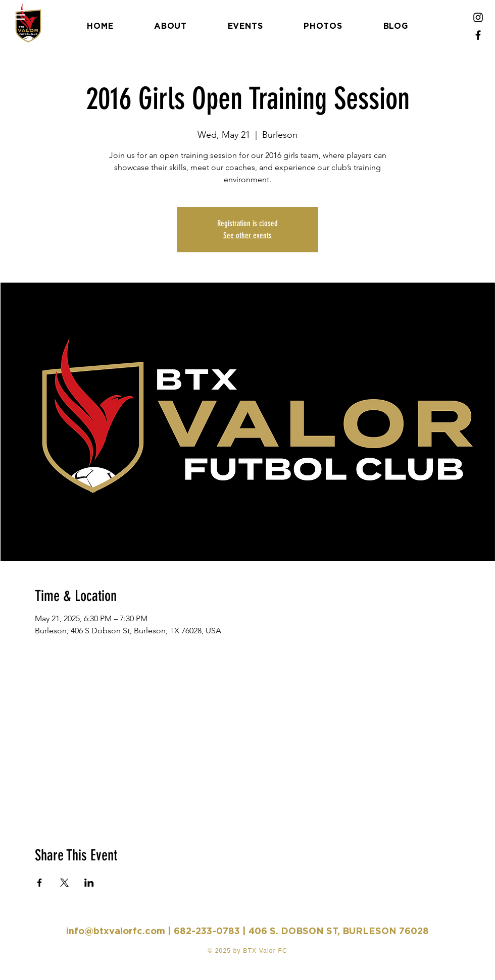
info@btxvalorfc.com (116, 931)
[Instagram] (478, 17)
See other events (247, 235)
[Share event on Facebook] (40, 883)
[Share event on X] (64, 883)
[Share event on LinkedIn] (89, 883)
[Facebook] (478, 35)
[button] (17, 15)
